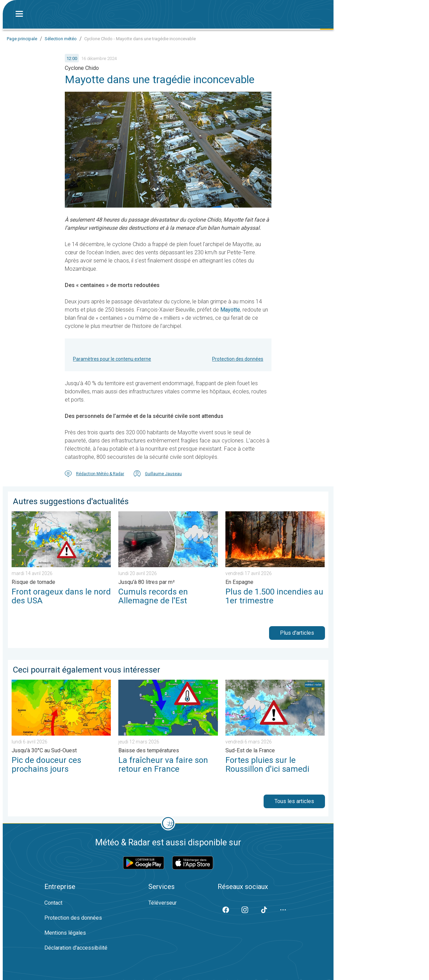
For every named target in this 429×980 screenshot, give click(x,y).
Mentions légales (65, 933)
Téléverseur (162, 903)
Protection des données (238, 359)
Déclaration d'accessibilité (76, 948)
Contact (53, 903)
